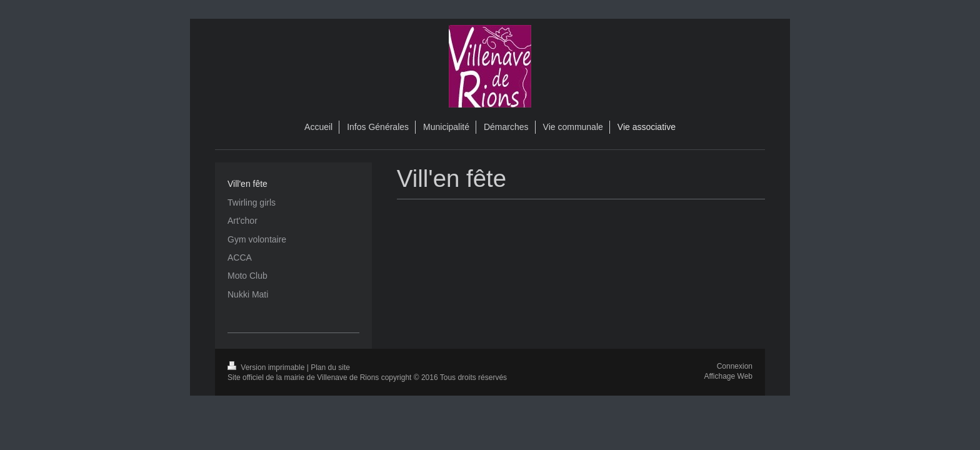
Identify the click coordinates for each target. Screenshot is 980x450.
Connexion (735, 366)
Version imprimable (267, 367)
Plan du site (330, 367)
